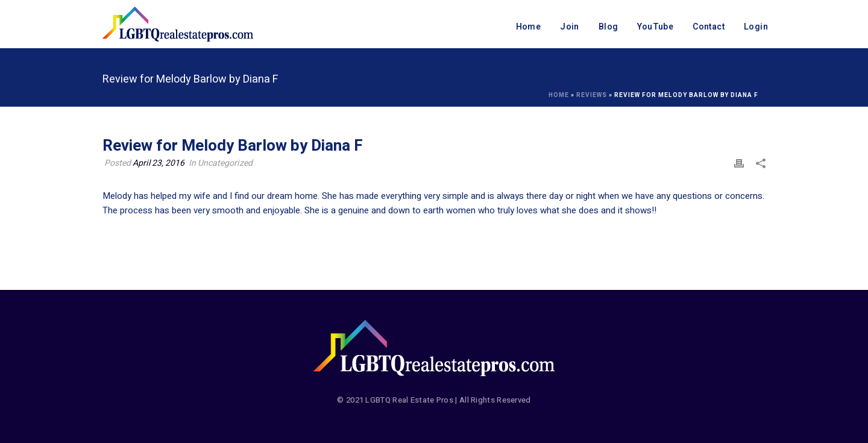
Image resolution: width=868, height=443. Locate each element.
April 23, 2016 (159, 163)
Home (529, 27)
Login (756, 27)
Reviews (592, 95)
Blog (609, 27)
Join (570, 27)
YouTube (655, 27)
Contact (709, 27)
